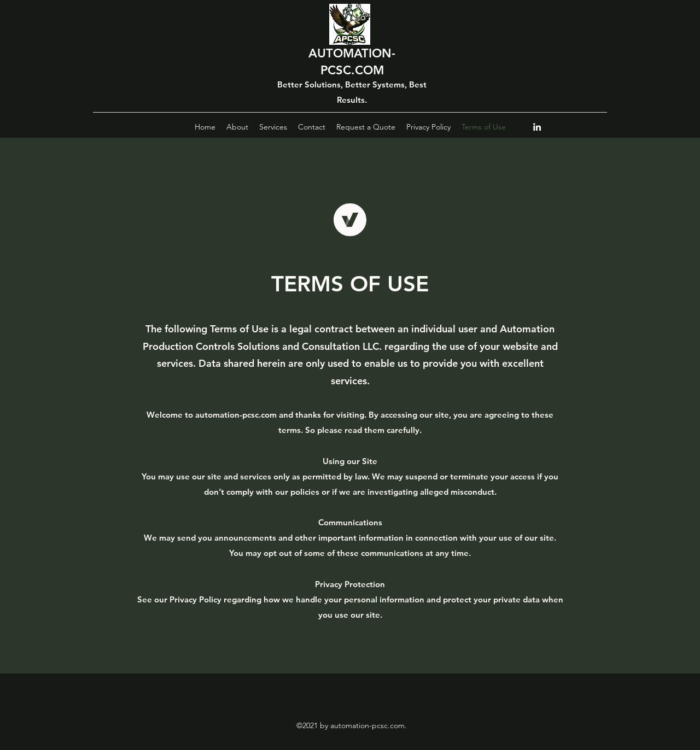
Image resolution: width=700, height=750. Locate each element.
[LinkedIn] (537, 127)
